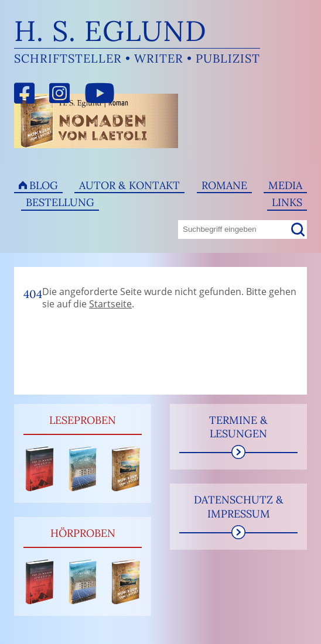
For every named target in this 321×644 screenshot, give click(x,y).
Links (287, 202)
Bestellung (60, 202)
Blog (44, 185)
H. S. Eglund (110, 31)
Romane (224, 185)
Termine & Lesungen (238, 427)
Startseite (110, 304)
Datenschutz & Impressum (239, 506)
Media (285, 185)
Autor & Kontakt (129, 185)
